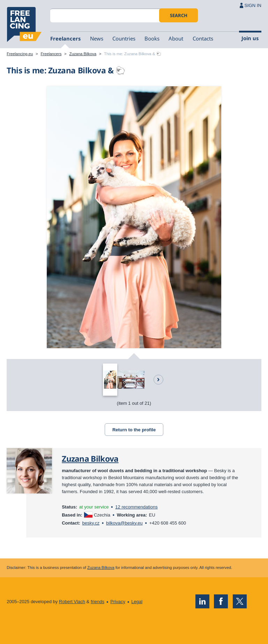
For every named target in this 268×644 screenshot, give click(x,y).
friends (98, 602)
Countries (124, 38)
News (97, 38)
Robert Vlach (72, 602)
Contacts (203, 38)
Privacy (118, 602)
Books (152, 38)
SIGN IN (253, 5)
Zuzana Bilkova (83, 54)
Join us (250, 38)
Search (179, 15)
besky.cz (91, 523)
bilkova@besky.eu (124, 523)
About (176, 38)
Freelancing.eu (24, 24)
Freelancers (65, 38)
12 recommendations (136, 507)
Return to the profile (134, 430)
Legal (137, 602)
